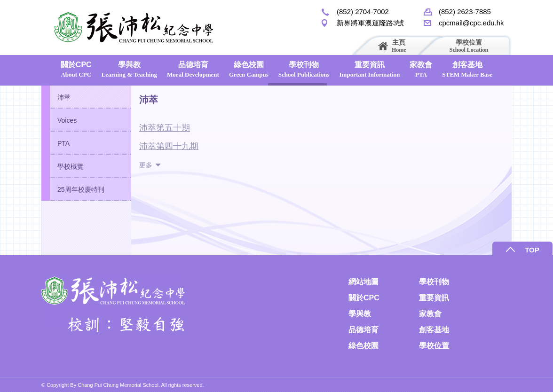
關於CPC (76, 69)
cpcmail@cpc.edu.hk (471, 23)
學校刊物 (304, 69)
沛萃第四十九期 (169, 146)
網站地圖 (363, 282)
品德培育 (193, 69)
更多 (146, 165)
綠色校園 (249, 69)
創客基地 (467, 69)
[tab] (86, 97)
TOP (532, 250)
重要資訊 (370, 69)
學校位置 (469, 46)
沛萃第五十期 (165, 128)
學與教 (129, 69)
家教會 (421, 69)
